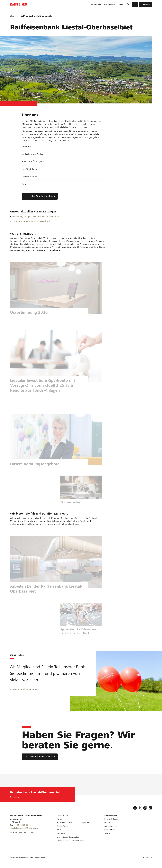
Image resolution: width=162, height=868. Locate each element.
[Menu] (135, 4)
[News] (59, 830)
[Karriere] (60, 819)
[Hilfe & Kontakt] (63, 815)
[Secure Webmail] (111, 826)
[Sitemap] (108, 833)
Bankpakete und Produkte (33, 154)
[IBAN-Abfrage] (110, 830)
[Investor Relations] (111, 819)
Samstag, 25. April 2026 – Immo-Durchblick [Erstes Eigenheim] (31, 221)
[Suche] (128, 4)
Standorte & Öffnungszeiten (34, 161)
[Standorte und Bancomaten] (68, 837)
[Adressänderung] (111, 815)
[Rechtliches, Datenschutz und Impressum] (73, 823)
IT (151, 858)
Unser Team (27, 146)
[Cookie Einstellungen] (65, 826)
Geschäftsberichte (30, 177)
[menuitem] (94, 4)
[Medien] (107, 823)
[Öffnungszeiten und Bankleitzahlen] (71, 841)
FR (147, 858)
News (24, 184)
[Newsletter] (61, 833)
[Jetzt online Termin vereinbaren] (40, 757)
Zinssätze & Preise (30, 169)
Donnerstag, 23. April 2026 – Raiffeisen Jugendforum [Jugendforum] (35, 217)
